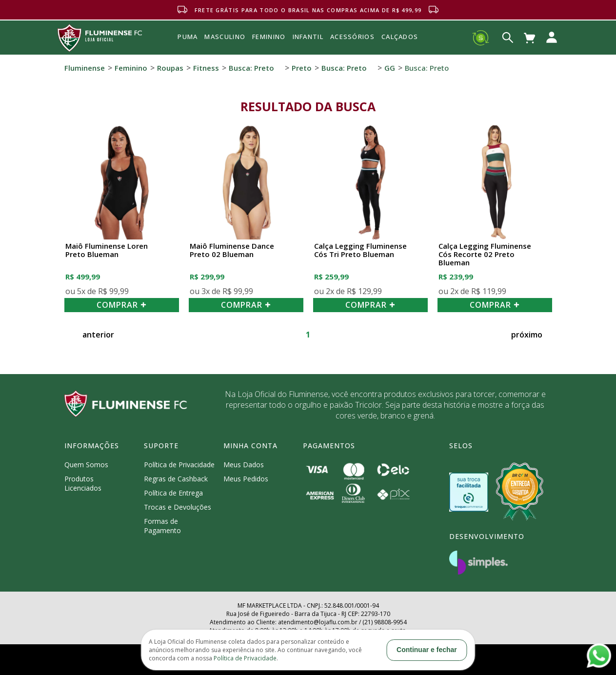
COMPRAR (121, 305)
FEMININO (269, 37)
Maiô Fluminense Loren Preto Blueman (107, 250)
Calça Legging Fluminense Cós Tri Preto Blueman (360, 250)
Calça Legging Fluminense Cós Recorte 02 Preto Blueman (485, 255)
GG (390, 68)
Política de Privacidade (179, 465)
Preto (302, 68)
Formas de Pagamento (162, 526)
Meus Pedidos (246, 479)
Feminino (131, 68)
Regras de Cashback (176, 479)
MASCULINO (225, 37)
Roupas (170, 68)
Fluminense (85, 68)
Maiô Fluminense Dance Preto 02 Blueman (232, 250)
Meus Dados (244, 465)
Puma (188, 48)
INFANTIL (308, 37)
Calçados (400, 37)
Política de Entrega (173, 493)
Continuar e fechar (427, 650)
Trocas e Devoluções (178, 507)
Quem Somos (86, 465)
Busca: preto (251, 68)
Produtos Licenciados (83, 483)
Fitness (206, 68)
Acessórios (352, 58)
